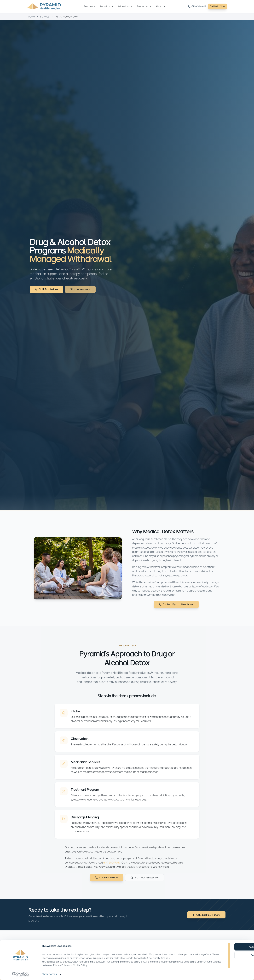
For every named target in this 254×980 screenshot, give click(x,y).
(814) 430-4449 (197, 6)
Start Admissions (80, 289)
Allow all (227, 947)
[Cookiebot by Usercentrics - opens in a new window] (20, 974)
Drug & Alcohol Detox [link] (66, 17)
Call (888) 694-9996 (206, 915)
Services (90, 6)
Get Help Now (217, 6)
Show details (49, 974)
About (161, 6)
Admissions (125, 6)
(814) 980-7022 (112, 867)
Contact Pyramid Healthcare (176, 604)
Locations (107, 6)
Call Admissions (46, 289)
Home (32, 17)
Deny (227, 955)
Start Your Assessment (145, 882)
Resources (144, 6)
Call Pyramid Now (107, 882)
